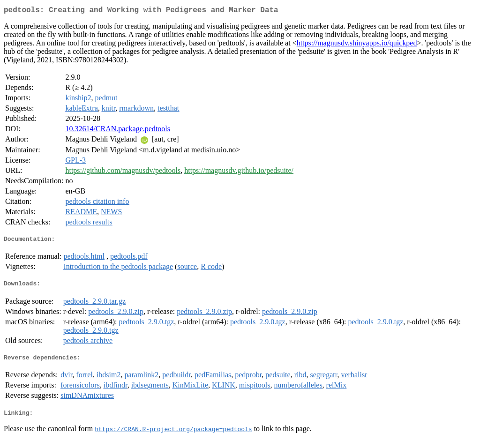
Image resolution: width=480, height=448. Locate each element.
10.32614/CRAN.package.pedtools (118, 131)
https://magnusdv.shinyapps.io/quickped (357, 45)
